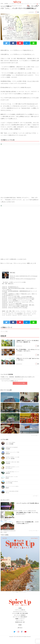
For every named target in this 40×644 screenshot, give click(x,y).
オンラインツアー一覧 (33, 531)
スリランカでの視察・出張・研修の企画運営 (20, 613)
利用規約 (20, 625)
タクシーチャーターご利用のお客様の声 (20, 617)
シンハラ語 (5, 331)
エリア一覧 (35, 496)
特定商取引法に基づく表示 (20, 622)
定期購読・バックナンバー (20, 619)
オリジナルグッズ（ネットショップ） (20, 612)
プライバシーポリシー (20, 620)
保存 (37, 12)
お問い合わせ (20, 628)
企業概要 (20, 608)
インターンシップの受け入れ (20, 610)
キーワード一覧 (35, 435)
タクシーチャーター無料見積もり (20, 615)
